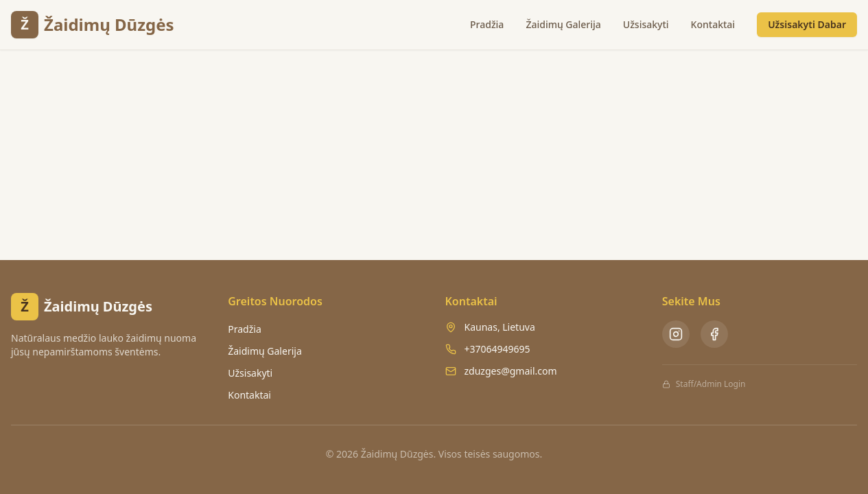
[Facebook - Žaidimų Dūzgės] (714, 334)
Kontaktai (713, 24)
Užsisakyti (646, 24)
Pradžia (487, 24)
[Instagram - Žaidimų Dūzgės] (676, 334)
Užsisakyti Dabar (807, 24)
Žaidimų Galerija (563, 24)
